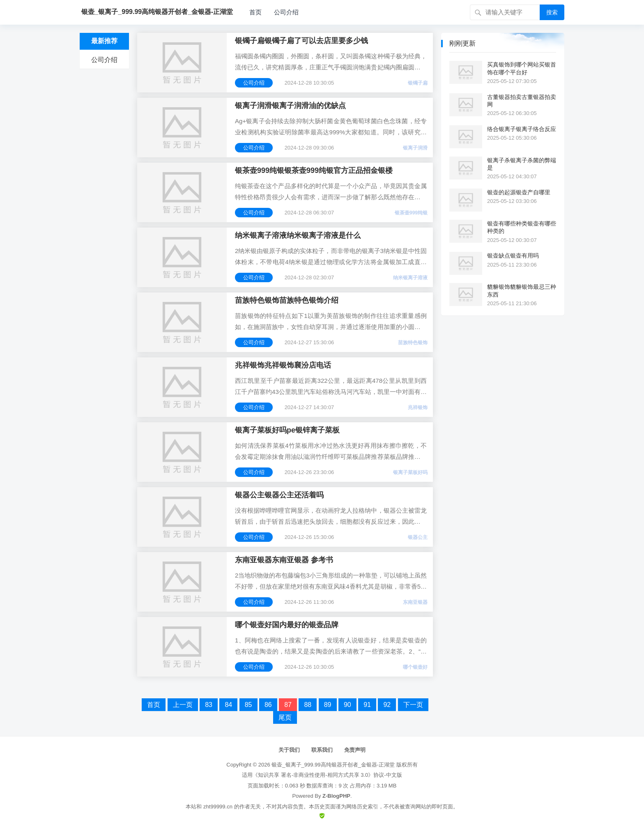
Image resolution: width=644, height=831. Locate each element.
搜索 (552, 12)
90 (347, 705)
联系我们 (322, 750)
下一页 (413, 705)
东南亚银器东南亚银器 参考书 (284, 560)
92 (387, 705)
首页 (255, 12)
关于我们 (289, 750)
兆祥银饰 (418, 407)
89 (328, 705)
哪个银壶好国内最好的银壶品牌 (287, 625)
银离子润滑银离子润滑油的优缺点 (290, 106)
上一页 (183, 705)
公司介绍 (286, 12)
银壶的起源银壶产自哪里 (519, 192)
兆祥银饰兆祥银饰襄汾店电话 (283, 365)
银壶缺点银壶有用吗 (513, 256)
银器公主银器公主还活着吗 (279, 495)
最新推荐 (104, 41)
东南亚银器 (415, 602)
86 (268, 705)
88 (308, 705)
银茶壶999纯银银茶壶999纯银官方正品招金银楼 (314, 170)
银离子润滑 (415, 148)
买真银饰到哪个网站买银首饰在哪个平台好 (522, 68)
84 (228, 705)
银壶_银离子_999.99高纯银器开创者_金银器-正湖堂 (333, 765)
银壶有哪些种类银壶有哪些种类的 (522, 227)
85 (248, 705)
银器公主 (418, 537)
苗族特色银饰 (413, 343)
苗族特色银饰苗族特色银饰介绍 (287, 300)
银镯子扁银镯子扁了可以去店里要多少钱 (301, 41)
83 (209, 705)
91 (367, 705)
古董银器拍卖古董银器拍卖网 (522, 101)
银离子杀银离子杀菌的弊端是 (522, 164)
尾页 (285, 717)
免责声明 (355, 750)
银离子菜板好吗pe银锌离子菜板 (287, 430)
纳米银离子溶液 (410, 278)
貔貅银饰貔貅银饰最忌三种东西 (522, 290)
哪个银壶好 (415, 667)
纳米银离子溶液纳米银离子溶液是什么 (298, 235)
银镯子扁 (418, 83)
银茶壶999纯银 (411, 213)
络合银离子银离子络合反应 (522, 129)
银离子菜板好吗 (410, 472)
